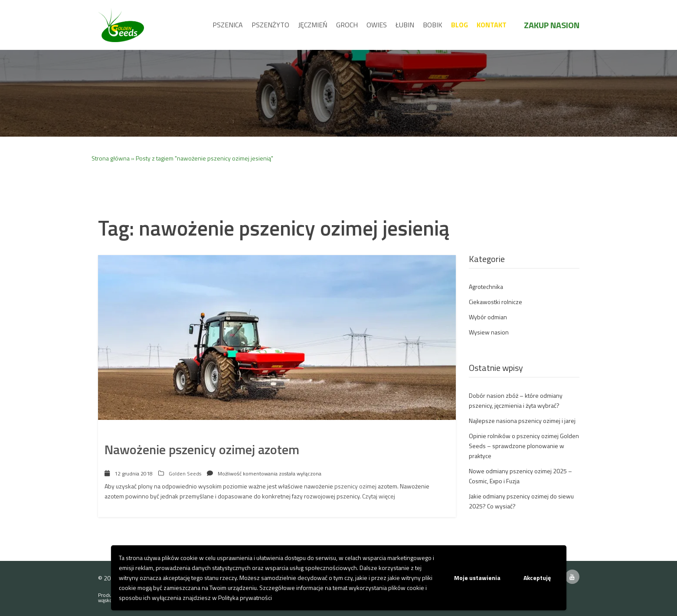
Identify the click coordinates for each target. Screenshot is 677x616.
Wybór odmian (488, 317)
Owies (377, 25)
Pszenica (228, 25)
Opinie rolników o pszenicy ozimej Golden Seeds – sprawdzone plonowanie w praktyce (524, 446)
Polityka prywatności (245, 598)
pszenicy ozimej (355, 486)
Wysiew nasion (489, 332)
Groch (347, 25)
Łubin (405, 25)
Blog (460, 25)
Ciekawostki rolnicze (495, 302)
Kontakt (492, 25)
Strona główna (111, 158)
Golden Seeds (185, 473)
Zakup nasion (552, 25)
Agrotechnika (486, 287)
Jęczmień (313, 25)
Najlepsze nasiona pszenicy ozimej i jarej (522, 421)
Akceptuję (537, 578)
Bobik (433, 25)
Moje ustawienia (477, 578)
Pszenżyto (270, 25)
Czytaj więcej (379, 496)
